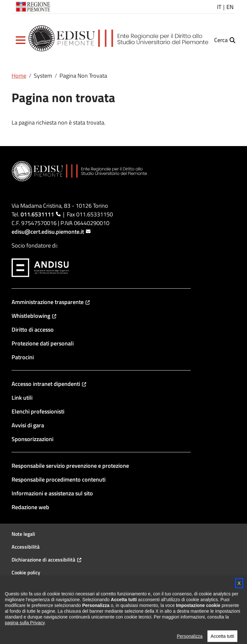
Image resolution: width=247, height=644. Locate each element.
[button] (21, 40)
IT (219, 7)
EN (230, 7)
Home (19, 76)
